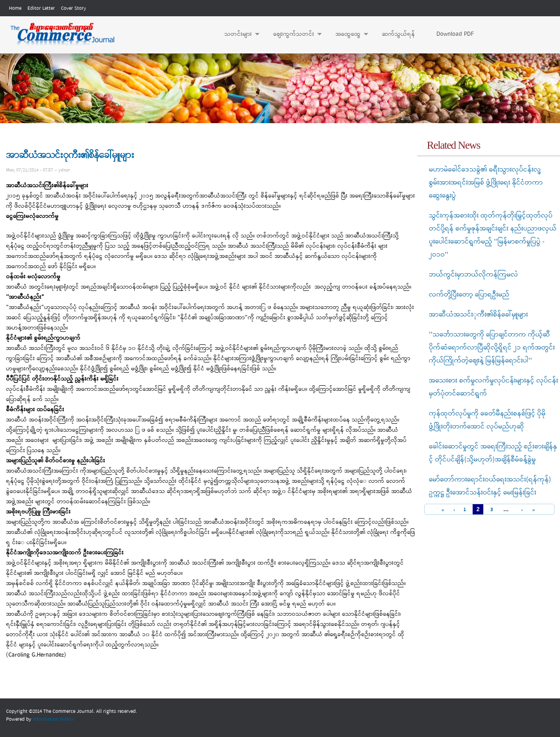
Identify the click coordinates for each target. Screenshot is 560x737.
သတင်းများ (237, 34)
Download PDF (455, 34)
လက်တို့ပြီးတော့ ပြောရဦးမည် (469, 295)
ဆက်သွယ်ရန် (399, 34)
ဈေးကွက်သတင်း (293, 34)
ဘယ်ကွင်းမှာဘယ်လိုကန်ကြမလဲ (474, 275)
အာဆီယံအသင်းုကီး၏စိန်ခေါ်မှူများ (478, 315)
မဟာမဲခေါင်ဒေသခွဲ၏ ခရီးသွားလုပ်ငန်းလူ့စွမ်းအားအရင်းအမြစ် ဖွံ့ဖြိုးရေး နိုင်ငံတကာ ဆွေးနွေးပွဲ (486, 183)
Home (15, 8)
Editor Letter (41, 8)
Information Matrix (53, 719)
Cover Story (73, 8)
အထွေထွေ (347, 34)
